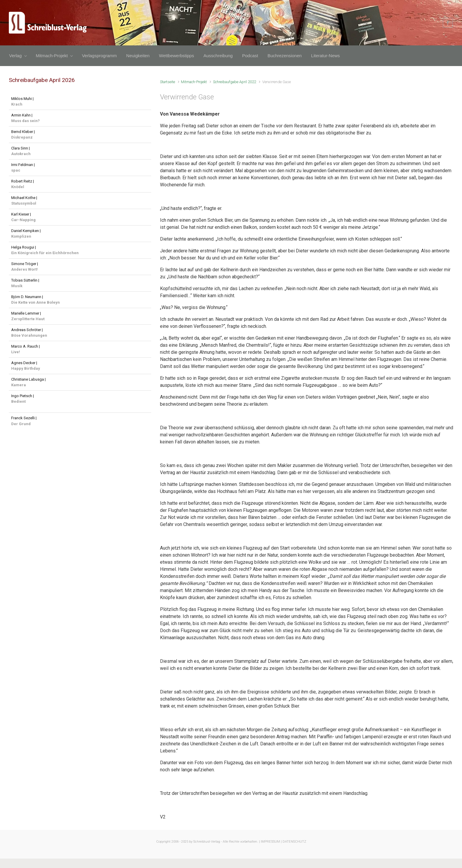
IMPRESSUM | (271, 842)
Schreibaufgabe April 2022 (235, 82)
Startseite (168, 82)
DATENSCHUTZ (294, 842)
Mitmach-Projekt (194, 82)
